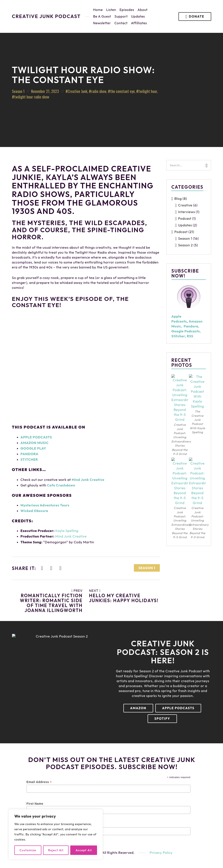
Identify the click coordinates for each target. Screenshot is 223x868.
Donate (195, 16)
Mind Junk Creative (88, 480)
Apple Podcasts (178, 708)
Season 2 (186, 245)
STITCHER (29, 459)
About (143, 10)
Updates (138, 16)
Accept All (84, 850)
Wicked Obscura (34, 511)
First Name (35, 804)
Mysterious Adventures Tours (45, 505)
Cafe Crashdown (61, 485)
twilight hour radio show (32, 97)
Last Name (35, 825)
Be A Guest (102, 16)
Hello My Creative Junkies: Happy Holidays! (124, 598)
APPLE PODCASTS (36, 437)
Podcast (185, 218)
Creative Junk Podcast (46, 16)
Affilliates (139, 23)
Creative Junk (78, 91)
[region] (56, 834)
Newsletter (102, 23)
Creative (185, 205)
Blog (178, 198)
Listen (111, 10)
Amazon (138, 708)
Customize (28, 850)
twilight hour (148, 91)
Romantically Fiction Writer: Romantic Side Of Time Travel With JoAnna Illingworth (51, 603)
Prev (77, 591)
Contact (121, 23)
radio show (99, 91)
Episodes (127, 10)
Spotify (162, 719)
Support (121, 16)
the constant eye (122, 91)
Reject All (56, 850)
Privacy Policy (161, 853)
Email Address (39, 782)
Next (95, 591)
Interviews (187, 212)
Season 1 (18, 91)
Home (98, 10)
